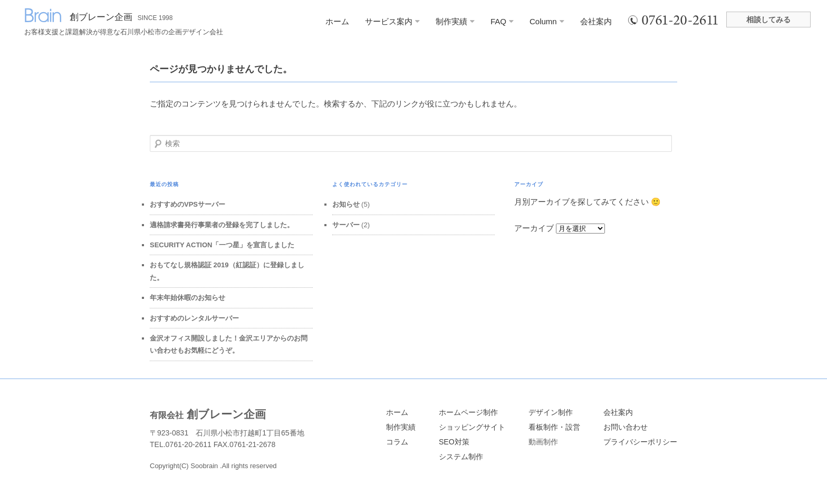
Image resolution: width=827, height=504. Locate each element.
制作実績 (455, 21)
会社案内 (596, 21)
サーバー (346, 225)
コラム (397, 442)
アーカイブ (534, 228)
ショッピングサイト (472, 427)
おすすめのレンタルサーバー (194, 318)
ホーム (337, 21)
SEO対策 (454, 442)
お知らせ (346, 204)
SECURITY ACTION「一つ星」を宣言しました (222, 245)
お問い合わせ (626, 427)
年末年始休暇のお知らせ (187, 298)
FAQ (502, 21)
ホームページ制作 (468, 412)
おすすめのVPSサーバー (187, 204)
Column (547, 21)
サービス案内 (392, 21)
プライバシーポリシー (640, 442)
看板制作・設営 (554, 427)
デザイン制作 (551, 412)
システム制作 (461, 457)
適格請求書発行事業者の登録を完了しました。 (222, 225)
